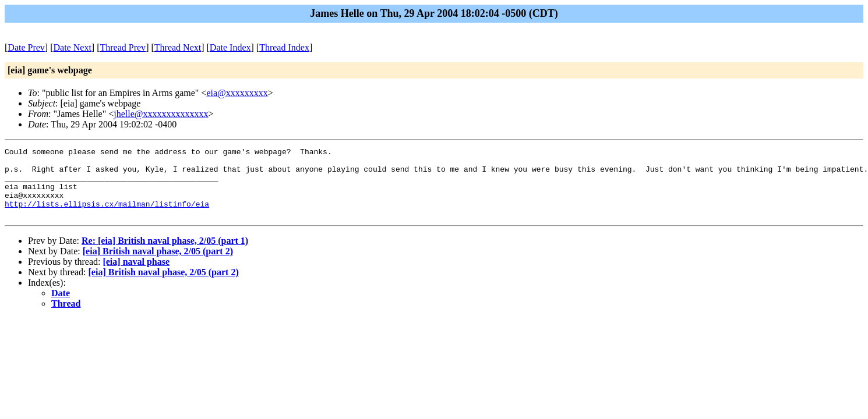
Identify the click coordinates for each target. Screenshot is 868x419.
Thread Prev (123, 47)
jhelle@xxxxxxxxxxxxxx (161, 114)
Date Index (230, 47)
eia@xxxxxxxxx (237, 93)
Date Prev (26, 47)
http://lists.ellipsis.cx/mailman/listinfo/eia (107, 216)
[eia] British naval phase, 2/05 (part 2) (158, 265)
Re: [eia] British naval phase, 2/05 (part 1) (165, 255)
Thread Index (284, 47)
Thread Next (178, 47)
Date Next (73, 47)
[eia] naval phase (136, 276)
